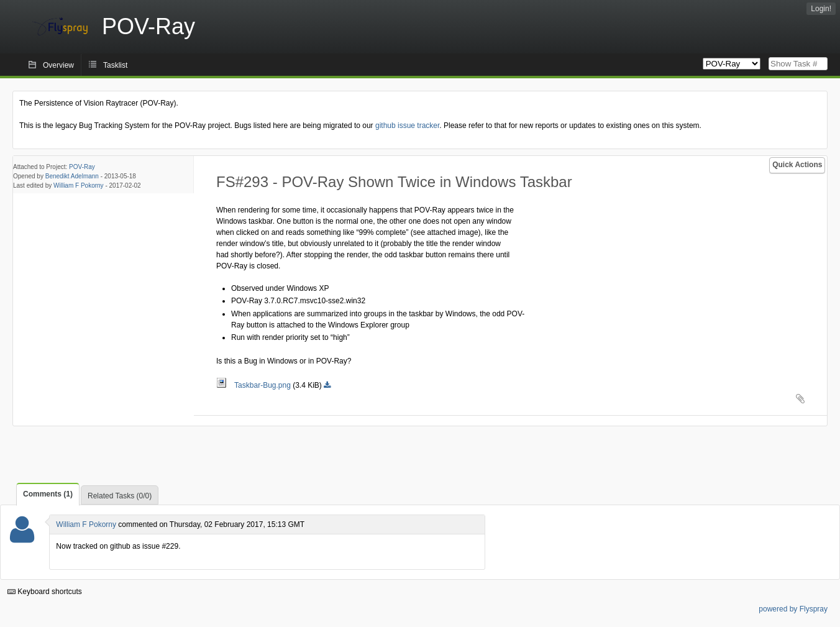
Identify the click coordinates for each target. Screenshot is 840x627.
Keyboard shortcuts (45, 592)
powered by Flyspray (793, 609)
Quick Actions (797, 165)
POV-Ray (82, 167)
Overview (58, 65)
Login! (821, 9)
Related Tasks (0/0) (120, 496)
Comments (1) (48, 494)
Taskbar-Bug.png (254, 385)
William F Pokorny (79, 185)
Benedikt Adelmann (72, 176)
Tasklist (115, 65)
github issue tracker (407, 126)
